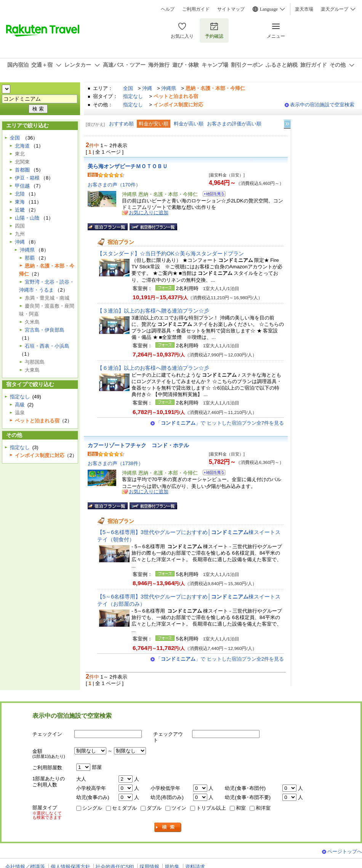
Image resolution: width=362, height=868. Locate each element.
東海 (20, 202)
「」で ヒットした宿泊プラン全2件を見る (220, 659)
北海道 (22, 146)
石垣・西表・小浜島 (47, 346)
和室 (241, 808)
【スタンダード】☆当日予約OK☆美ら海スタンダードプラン (171, 254)
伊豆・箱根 (27, 178)
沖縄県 (169, 88)
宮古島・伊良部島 (45, 330)
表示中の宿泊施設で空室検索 (322, 105)
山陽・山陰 (27, 218)
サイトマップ (231, 9)
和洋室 (263, 808)
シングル (92, 808)
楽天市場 (304, 9)
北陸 (20, 194)
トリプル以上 (211, 808)
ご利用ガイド (196, 9)
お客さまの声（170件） (114, 185)
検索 (168, 827)
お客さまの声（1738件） (115, 463)
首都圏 (22, 170)
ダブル (154, 808)
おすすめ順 (121, 124)
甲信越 (22, 186)
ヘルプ (168, 9)
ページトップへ (345, 851)
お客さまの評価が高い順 (234, 124)
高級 (20, 405)
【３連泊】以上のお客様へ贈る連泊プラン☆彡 (153, 311)
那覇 (30, 258)
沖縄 (147, 88)
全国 (128, 88)
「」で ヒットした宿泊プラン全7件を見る (220, 423)
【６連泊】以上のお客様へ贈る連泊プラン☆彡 (153, 368)
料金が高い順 (189, 124)
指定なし (133, 96)
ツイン (179, 808)
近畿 (20, 210)
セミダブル (124, 808)
